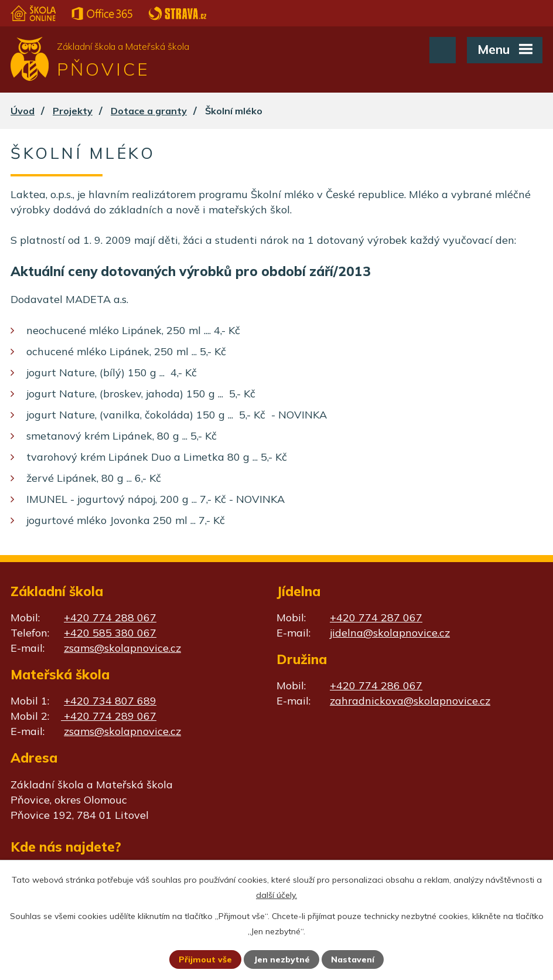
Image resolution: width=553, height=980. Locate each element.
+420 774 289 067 (109, 716)
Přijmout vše (205, 959)
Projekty (73, 111)
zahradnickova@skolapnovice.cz (410, 701)
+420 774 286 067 (376, 685)
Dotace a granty (149, 111)
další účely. (276, 895)
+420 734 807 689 (110, 701)
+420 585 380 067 (110, 633)
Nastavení (353, 959)
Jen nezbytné (282, 959)
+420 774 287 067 (376, 617)
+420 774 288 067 (110, 617)
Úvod (23, 111)
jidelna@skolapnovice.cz (390, 633)
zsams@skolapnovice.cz (122, 648)
